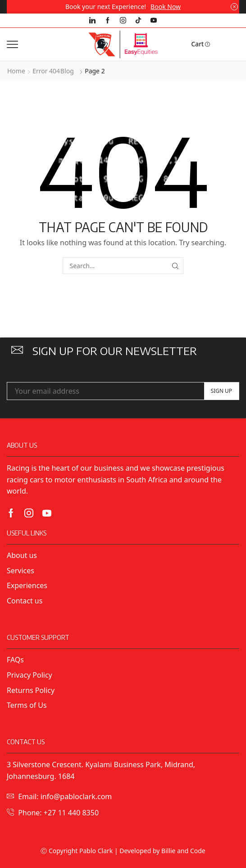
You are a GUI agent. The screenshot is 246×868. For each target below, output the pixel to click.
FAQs (15, 660)
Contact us (25, 601)
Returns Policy (31, 690)
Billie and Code (183, 851)
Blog (67, 71)
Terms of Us (27, 705)
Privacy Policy (30, 675)
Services (20, 571)
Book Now (166, 7)
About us (22, 555)
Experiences (27, 585)
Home (16, 71)
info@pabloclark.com (76, 796)
